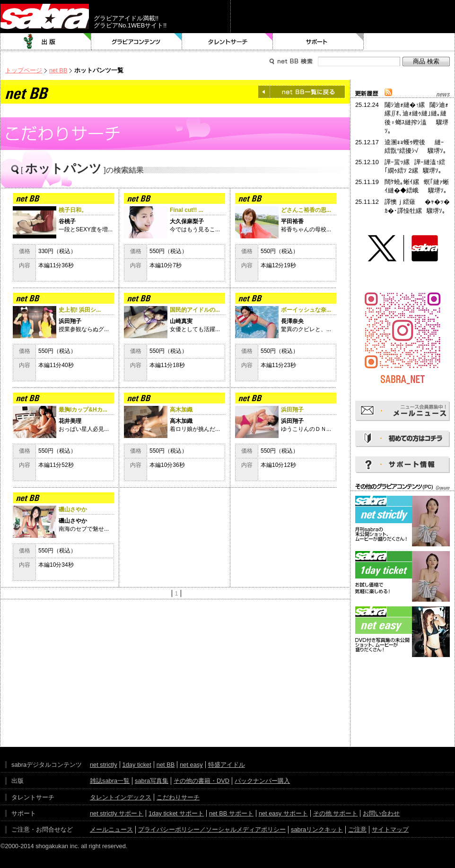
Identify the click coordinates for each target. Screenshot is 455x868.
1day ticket (137, 765)
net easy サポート (283, 813)
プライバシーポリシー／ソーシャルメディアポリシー (212, 829)
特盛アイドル (227, 765)
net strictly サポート (117, 813)
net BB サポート (231, 813)
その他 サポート (336, 813)
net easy (191, 765)
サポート (318, 42)
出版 (46, 42)
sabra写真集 (152, 781)
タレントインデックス (121, 797)
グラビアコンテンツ (137, 42)
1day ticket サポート (176, 813)
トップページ (24, 70)
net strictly (104, 765)
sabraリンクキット (317, 829)
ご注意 (357, 829)
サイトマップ (390, 829)
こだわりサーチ (178, 797)
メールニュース (111, 829)
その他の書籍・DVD (201, 781)
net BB (58, 70)
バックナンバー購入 (262, 781)
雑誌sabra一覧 (110, 781)
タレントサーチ (227, 42)
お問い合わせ (381, 813)
